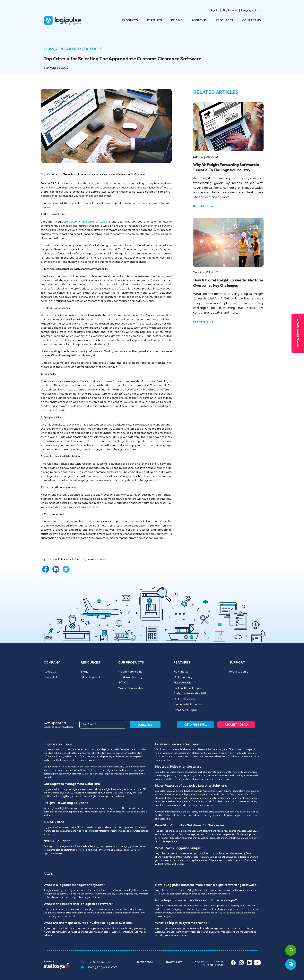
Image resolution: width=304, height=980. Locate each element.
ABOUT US (199, 20)
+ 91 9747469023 (96, 962)
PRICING (177, 20)
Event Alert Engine (186, 710)
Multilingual (181, 672)
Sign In (214, 10)
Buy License (230, 10)
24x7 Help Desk (91, 677)
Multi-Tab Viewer (184, 699)
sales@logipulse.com (99, 967)
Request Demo (239, 672)
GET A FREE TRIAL (196, 725)
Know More (203, 206)
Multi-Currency (183, 677)
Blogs (84, 672)
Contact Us (51, 677)
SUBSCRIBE (145, 725)
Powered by (49, 961)
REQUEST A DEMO (236, 725)
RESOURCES (224, 20)
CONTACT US (251, 20)
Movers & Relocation (131, 688)
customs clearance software (88, 222)
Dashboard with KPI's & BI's (191, 694)
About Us (50, 672)
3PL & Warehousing (130, 677)
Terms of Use (145, 962)
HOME (50, 49)
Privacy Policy (173, 962)
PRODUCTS (130, 20)
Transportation (183, 683)
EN (257, 10)
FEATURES (154, 20)
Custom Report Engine (188, 688)
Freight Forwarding (130, 672)
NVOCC (123, 683)
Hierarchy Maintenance (188, 705)
